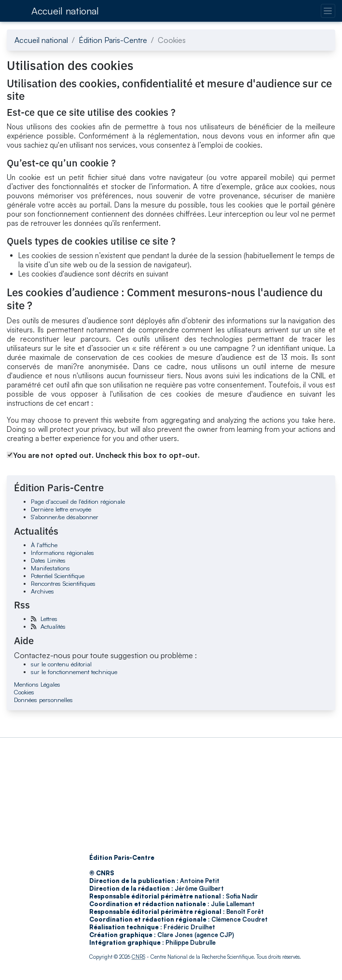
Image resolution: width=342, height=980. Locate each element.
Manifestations (50, 568)
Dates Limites (48, 560)
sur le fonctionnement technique (74, 672)
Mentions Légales (37, 684)
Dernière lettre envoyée (61, 509)
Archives (42, 591)
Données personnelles (43, 700)
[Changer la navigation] (328, 11)
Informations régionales (62, 552)
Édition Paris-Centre (113, 40)
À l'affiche (44, 545)
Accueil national (65, 11)
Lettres (49, 619)
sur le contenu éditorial (61, 664)
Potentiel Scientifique (58, 576)
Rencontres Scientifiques (63, 583)
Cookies (24, 692)
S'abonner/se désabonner (65, 517)
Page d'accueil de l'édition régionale (78, 501)
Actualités (53, 626)
